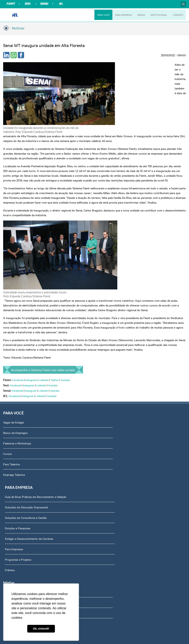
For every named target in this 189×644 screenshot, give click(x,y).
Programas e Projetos (110, 403)
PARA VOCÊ (99, 15)
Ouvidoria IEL (105, 447)
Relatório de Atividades (17, 468)
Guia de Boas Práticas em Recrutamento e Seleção (128, 340)
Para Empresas (106, 392)
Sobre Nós (103, 437)
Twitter (55, 297)
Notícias (18, 28)
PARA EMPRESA (120, 15)
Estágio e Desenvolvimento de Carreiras (121, 382)
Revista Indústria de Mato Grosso (24, 457)
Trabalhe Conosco (108, 541)
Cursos (8, 372)
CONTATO (177, 15)
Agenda (102, 489)
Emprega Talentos (14, 392)
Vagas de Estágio (14, 340)
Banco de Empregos (15, 351)
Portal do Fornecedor (110, 468)
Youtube (65, 297)
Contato (102, 531)
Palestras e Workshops (17, 361)
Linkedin (44, 297)
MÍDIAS (139, 15)
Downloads (104, 520)
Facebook (18, 297)
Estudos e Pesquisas (110, 372)
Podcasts (9, 437)
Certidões (103, 499)
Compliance (104, 457)
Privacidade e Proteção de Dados (117, 478)
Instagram (31, 297)
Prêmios (102, 413)
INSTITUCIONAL (157, 15)
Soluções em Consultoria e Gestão (118, 361)
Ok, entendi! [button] (41, 629)
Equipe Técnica (106, 510)
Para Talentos (12, 382)
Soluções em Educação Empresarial (118, 351)
